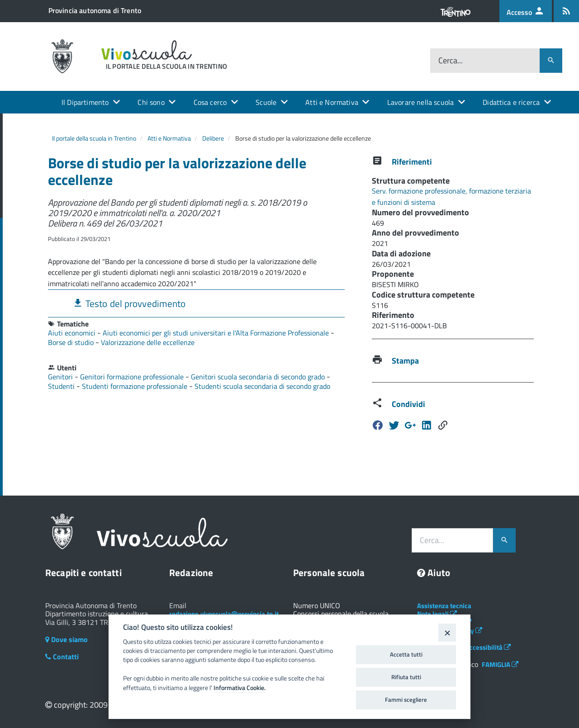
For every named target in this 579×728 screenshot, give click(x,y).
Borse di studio (72, 342)
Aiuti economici (73, 333)
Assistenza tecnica (444, 606)
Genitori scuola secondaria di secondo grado (259, 377)
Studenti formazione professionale (135, 386)
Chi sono (151, 102)
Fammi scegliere (406, 700)
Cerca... (451, 60)
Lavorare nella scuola (420, 102)
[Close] (447, 632)
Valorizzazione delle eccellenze (148, 342)
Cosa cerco (210, 102)
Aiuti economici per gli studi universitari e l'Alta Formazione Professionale (217, 333)
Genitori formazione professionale (133, 377)
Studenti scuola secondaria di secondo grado (262, 386)
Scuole (266, 102)
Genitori (61, 377)
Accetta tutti (406, 654)
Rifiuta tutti (406, 677)
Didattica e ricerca (511, 102)
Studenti (62, 386)
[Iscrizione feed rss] (566, 11)
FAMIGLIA (500, 664)
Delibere (213, 138)
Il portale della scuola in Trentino (94, 138)
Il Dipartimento (85, 102)
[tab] (196, 303)
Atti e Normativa (332, 102)
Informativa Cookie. (240, 688)
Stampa (405, 361)
